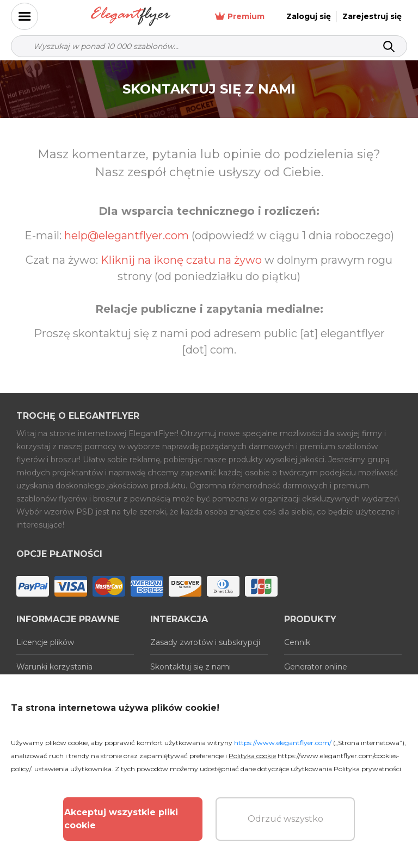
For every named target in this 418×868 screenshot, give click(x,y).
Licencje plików (45, 642)
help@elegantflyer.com (127, 235)
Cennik (297, 642)
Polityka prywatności (367, 769)
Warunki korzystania (54, 667)
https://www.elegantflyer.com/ (283, 743)
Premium (240, 17)
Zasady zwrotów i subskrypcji (205, 642)
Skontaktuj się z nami (190, 667)
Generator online (316, 667)
